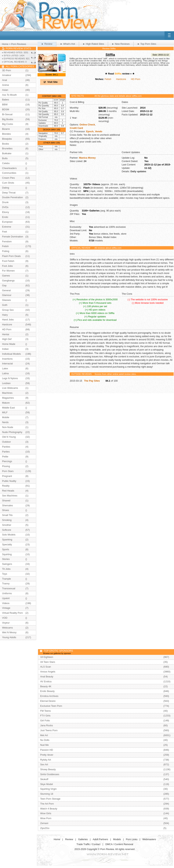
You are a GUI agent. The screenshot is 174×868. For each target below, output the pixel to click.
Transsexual (9, 588)
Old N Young (9, 437)
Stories (6, 559)
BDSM (6, 109)
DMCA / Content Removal (119, 844)
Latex (5, 368)
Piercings (7, 461)
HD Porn (136, 79)
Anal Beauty (47, 677)
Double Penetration (13, 197)
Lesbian (6, 383)
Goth (5, 305)
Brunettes (7, 148)
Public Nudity (9, 481)
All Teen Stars (48, 662)
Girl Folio (45, 720)
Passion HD (47, 750)
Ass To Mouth (9, 95)
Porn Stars (8, 471)
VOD (5, 618)
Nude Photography (12, 432)
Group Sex (8, 310)
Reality (6, 486)
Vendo (99, 131)
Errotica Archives (49, 696)
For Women (8, 271)
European (7, 222)
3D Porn (7, 70)
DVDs (5, 207)
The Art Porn (47, 804)
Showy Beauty (48, 769)
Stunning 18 (47, 794)
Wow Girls (46, 813)
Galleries (83, 839)
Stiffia (110, 55)
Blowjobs (7, 139)
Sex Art (44, 764)
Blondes (6, 134)
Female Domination (13, 237)
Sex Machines (10, 496)
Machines (7, 393)
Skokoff (44, 779)
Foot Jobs (7, 266)
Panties (6, 447)
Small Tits (7, 515)
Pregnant (7, 476)
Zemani (44, 823)
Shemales (7, 505)
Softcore (7, 530)
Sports (6, 549)
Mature (6, 403)
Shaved (6, 501)
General (6, 290)
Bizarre (6, 129)
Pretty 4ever (47, 755)
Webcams (7, 628)
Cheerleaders (9, 168)
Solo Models (9, 535)
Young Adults (9, 637)
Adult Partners (100, 839)
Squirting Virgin (48, 789)
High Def (7, 339)
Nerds (5, 422)
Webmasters (149, 839)
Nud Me (44, 745)
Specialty (7, 544)
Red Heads (8, 491)
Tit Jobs (6, 569)
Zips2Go (45, 828)
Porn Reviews (19, 44)
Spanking (7, 540)
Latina (5, 373)
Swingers (7, 564)
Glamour (7, 295)
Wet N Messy (9, 632)
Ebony (5, 212)
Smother (7, 525)
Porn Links (132, 839)
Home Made (9, 344)
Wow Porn (46, 818)
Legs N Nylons (10, 378)
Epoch (90, 131)
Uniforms (7, 593)
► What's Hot (67, 44)
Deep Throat (9, 193)
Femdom (7, 241)
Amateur (7, 75)
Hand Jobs (8, 320)
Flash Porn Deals (11, 256)
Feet (5, 232)
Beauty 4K (46, 686)
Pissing (6, 466)
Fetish (108, 79)
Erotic (5, 217)
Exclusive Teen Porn (51, 706)
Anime (5, 85)
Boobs (5, 144)
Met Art (44, 735)
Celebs (6, 163)
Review (69, 839)
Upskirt (6, 598)
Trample (6, 579)
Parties (6, 452)
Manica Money (87, 158)
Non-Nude (8, 427)
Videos (6, 603)
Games (6, 276)
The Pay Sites (92, 381)
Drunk (5, 202)
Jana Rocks (47, 725)
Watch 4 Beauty (49, 809)
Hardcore (121, 79)
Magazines (8, 398)
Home (5, 44)
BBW (5, 104)
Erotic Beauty (47, 691)
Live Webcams (10, 388)
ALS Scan (46, 667)
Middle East (8, 408)
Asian (5, 90)
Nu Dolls (45, 740)
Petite (5, 457)
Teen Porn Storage (50, 799)
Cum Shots (8, 183)
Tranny (6, 583)
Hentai (6, 334)
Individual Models (11, 354)
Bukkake (7, 153)
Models (117, 839)
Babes (5, 100)
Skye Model (47, 784)
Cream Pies (8, 178)
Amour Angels (48, 672)
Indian (5, 349)
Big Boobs (8, 119)
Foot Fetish (8, 261)
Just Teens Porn (49, 730)
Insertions (7, 359)
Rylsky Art (46, 760)
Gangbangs (8, 281)
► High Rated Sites (93, 44)
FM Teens (45, 711)
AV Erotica (46, 681)
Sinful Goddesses (50, 774)
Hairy (5, 315)
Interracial (7, 364)
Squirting (7, 554)
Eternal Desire (48, 701)
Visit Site (53, 82)
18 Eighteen (47, 657)
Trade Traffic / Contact (89, 844)
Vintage (6, 608)
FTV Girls (45, 716)
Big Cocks (8, 124)
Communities (9, 173)
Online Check (87, 125)
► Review (47, 44)
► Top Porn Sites (147, 44)
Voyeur (6, 623)
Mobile (6, 417)
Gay (4, 285)
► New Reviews (121, 44)
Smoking (7, 520)
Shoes (5, 510)
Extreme (7, 227)
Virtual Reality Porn (12, 613)
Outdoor (6, 442)
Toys (5, 574)
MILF (5, 412)
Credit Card (76, 128)
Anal (5, 80)
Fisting (6, 251)
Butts (5, 158)
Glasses (6, 300)
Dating (6, 188)
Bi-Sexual (7, 114)
